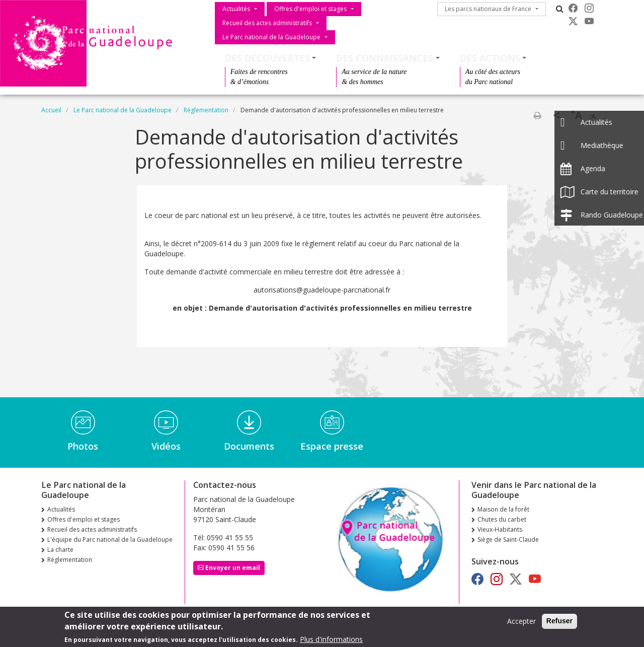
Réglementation (206, 110)
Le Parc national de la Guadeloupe (271, 37)
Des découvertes (267, 58)
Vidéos (166, 446)
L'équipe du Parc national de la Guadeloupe (110, 540)
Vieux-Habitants (500, 529)
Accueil (51, 110)
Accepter (521, 622)
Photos (83, 446)
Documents (249, 446)
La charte (60, 550)
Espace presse (332, 446)
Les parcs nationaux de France (488, 9)
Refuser (559, 621)
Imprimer (537, 115)
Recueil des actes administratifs (267, 23)
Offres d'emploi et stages (310, 9)
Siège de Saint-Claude (508, 540)
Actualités (236, 9)
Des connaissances (385, 58)
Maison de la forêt (503, 509)
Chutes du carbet (502, 519)
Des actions (490, 58)
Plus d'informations (331, 639)
